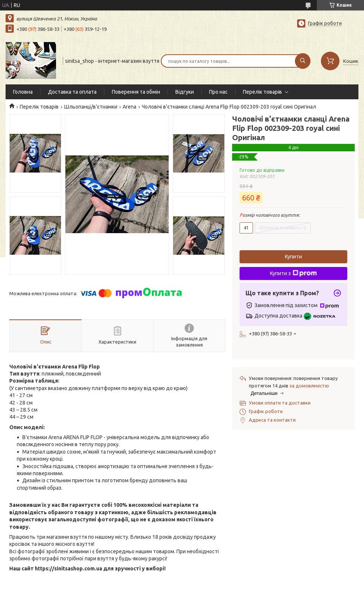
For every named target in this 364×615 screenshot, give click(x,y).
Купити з (293, 273)
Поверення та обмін (136, 92)
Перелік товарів (262, 92)
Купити (293, 257)
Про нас (218, 92)
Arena (129, 107)
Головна (23, 92)
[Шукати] (303, 61)
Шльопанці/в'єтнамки (91, 107)
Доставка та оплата (72, 92)
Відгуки (185, 92)
